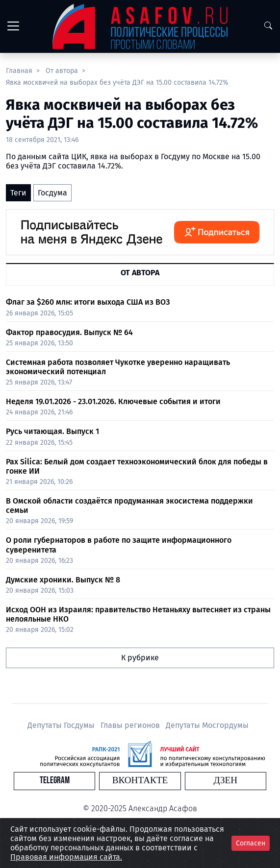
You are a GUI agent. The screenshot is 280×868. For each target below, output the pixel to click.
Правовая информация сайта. (66, 857)
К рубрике (140, 658)
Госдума (52, 193)
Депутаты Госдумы (62, 725)
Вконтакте (140, 781)
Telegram (55, 781)
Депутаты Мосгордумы (207, 725)
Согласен (251, 843)
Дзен (225, 781)
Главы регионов (131, 725)
